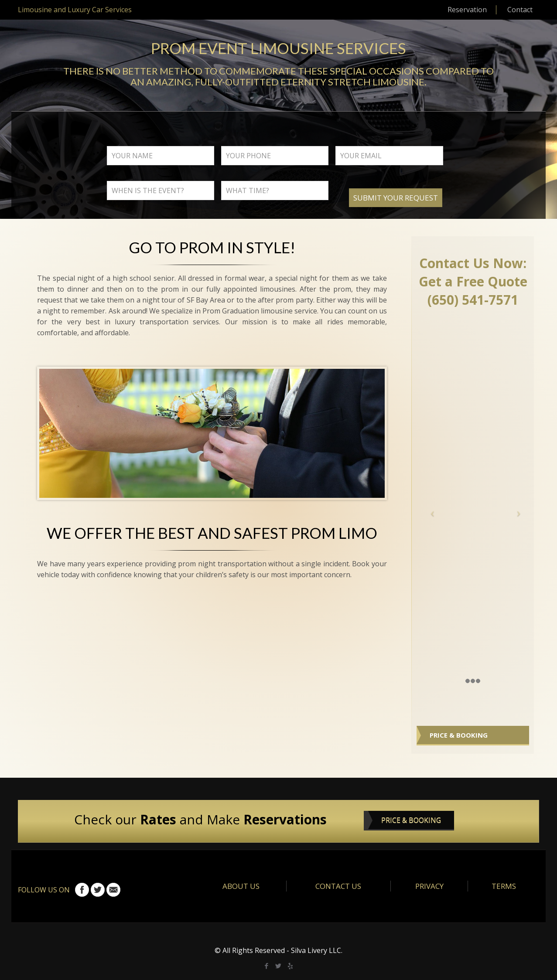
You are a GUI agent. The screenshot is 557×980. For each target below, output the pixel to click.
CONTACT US (338, 886)
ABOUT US (241, 886)
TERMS (504, 886)
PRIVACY (429, 886)
